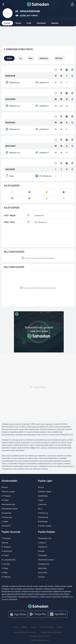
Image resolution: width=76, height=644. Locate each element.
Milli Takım (59, 58)
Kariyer (7, 23)
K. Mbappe (6, 496)
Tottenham (43, 555)
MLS (40, 509)
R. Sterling (6, 577)
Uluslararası (44, 58)
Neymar (5, 542)
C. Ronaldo (6, 538)
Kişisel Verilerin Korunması (25, 632)
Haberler (55, 23)
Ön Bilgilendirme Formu (40, 636)
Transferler (41, 23)
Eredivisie (42, 504)
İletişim (60, 627)
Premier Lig (43, 513)
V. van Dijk (6, 564)
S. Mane (5, 521)
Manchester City (8, 504)
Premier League (8, 491)
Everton (41, 577)
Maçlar (18, 23)
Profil (29, 23)
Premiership (7, 517)
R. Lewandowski (9, 560)
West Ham (42, 568)
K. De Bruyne (7, 551)
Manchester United (10, 509)
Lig (20, 58)
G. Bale (5, 572)
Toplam (9, 58)
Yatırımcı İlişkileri (47, 627)
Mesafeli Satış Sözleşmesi (51, 632)
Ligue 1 (41, 500)
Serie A (5, 487)
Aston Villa (42, 572)
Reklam (24, 627)
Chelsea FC (6, 526)
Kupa (31, 58)
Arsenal (41, 551)
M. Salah (5, 500)
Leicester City (44, 564)
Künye (16, 627)
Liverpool (42, 542)
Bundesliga (6, 513)
